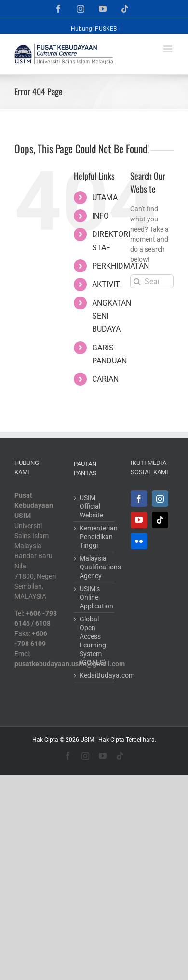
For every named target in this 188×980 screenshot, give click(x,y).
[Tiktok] (160, 520)
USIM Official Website (91, 506)
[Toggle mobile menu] (168, 49)
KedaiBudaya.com (95, 675)
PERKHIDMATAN (121, 266)
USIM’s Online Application (95, 597)
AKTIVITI (107, 284)
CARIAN (105, 379)
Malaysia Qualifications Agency (95, 567)
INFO (101, 216)
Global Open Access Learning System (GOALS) (93, 641)
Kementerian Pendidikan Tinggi (95, 537)
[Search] (137, 281)
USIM (87, 740)
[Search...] (152, 281)
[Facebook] (139, 499)
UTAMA (105, 198)
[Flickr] (139, 541)
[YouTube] (139, 520)
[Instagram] (160, 499)
